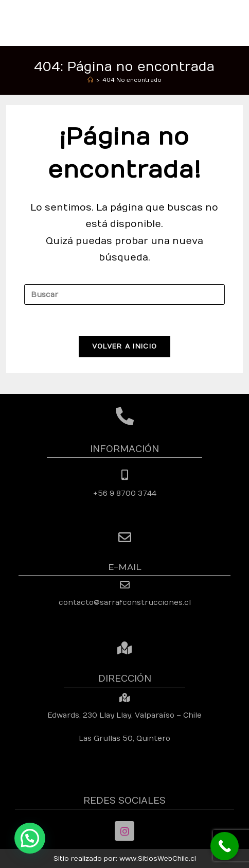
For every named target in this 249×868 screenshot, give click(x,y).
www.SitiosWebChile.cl (158, 859)
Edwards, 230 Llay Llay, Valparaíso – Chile (124, 715)
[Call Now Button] (225, 846)
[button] (30, 838)
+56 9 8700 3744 (125, 493)
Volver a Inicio (125, 346)
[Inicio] (90, 80)
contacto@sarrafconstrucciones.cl (125, 603)
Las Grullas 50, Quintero (124, 739)
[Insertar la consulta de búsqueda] (124, 294)
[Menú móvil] (238, 22)
